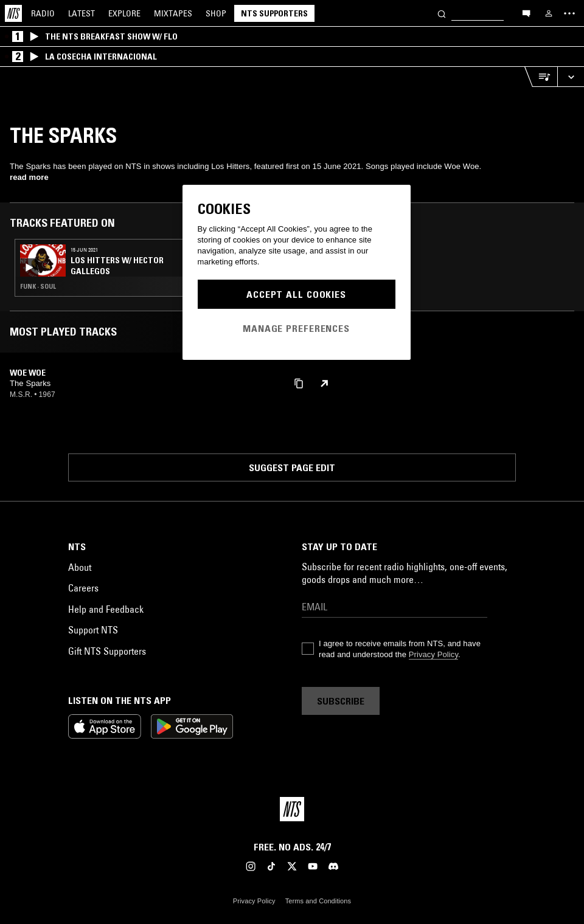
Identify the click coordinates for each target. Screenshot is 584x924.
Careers (83, 588)
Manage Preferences (296, 328)
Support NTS (93, 630)
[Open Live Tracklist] (541, 77)
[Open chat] (526, 13)
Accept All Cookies (296, 294)
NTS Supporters (274, 13)
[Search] (442, 13)
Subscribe (341, 701)
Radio (43, 13)
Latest (82, 13)
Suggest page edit (292, 467)
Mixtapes (173, 13)
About (80, 567)
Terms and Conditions (318, 901)
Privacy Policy (433, 654)
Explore (124, 13)
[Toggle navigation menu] (569, 13)
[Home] (13, 13)
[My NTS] (549, 13)
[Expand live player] (571, 77)
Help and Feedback (106, 609)
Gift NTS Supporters (107, 651)
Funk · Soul (38, 286)
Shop (216, 13)
